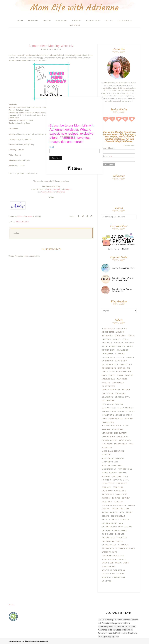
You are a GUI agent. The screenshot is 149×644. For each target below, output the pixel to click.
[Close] (102, 97)
